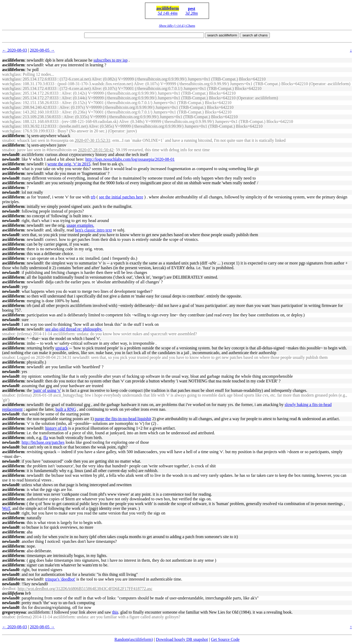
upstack (62, 348)
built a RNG (66, 409)
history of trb (56, 428)
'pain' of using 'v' (47, 390)
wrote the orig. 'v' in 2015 (69, 164)
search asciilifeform (222, 35)
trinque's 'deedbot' (60, 579)
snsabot (8, 140)
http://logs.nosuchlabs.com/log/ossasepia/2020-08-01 (130, 159)
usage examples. (80, 225)
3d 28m (192, 13)
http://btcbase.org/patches (43, 442)
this (115, 612)
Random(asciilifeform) (134, 639)
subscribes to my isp (110, 60)
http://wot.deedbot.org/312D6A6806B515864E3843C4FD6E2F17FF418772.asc (85, 589)
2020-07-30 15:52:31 (93, 140)
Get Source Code (225, 639)
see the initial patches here (121, 197)
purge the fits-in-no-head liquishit (123, 419)
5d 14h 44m (168, 13)
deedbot (9, 589)
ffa (45, 438)
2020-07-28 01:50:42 (96, 150)
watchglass (11, 74)
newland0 (11, 155)
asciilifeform (168, 8)
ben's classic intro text (93, 230)
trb (93, 197)
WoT (6, 508)
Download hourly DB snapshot (182, 639)
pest (192, 9)
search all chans (255, 35)
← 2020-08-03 (15, 50)
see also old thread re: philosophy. (74, 329)
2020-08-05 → (42, 50)
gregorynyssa (14, 612)
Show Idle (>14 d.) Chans (177, 26)
